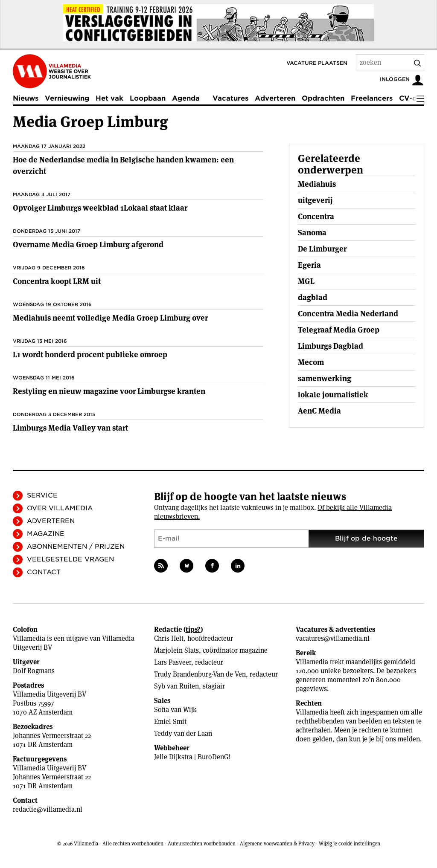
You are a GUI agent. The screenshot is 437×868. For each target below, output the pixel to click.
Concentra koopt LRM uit (57, 281)
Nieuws (26, 98)
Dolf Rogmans (34, 671)
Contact (44, 572)
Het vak (109, 98)
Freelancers (372, 98)
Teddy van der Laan (183, 733)
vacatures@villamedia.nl (333, 638)
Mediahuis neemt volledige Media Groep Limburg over (110, 318)
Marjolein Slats (176, 650)
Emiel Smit (170, 722)
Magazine (46, 534)
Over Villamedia (60, 508)
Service (42, 495)
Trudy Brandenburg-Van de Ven (200, 674)
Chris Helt (169, 638)
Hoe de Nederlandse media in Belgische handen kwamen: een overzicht (123, 165)
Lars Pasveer (173, 662)
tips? (193, 629)
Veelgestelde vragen (70, 559)
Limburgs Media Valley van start (70, 428)
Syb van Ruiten (176, 686)
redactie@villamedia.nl (48, 809)
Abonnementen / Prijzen (76, 547)
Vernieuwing (67, 98)
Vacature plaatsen (317, 63)
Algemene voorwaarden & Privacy (277, 843)
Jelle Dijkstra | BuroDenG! (192, 757)
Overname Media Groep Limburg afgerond (88, 244)
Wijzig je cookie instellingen (350, 843)
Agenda (186, 98)
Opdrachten (323, 98)
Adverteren (275, 98)
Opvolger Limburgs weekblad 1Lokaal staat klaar (100, 208)
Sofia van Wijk (175, 710)
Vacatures (230, 98)
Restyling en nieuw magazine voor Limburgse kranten (109, 391)
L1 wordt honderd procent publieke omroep (90, 354)
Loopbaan (148, 98)
